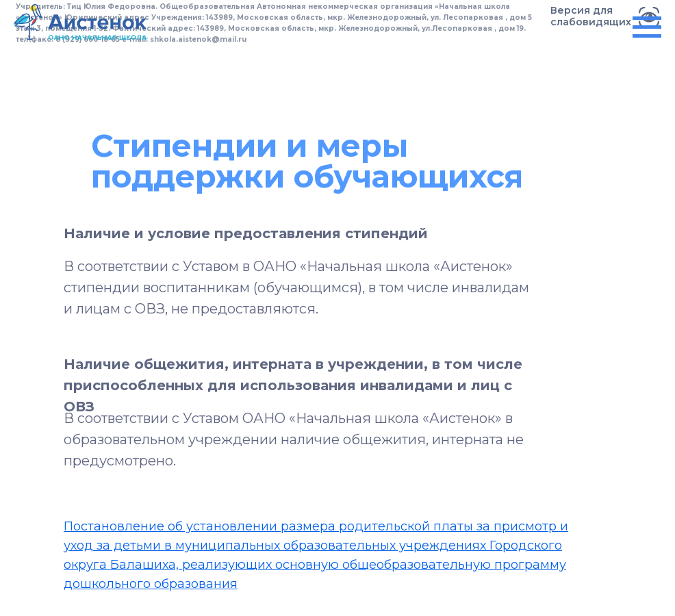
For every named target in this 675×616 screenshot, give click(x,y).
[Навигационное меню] (647, 27)
